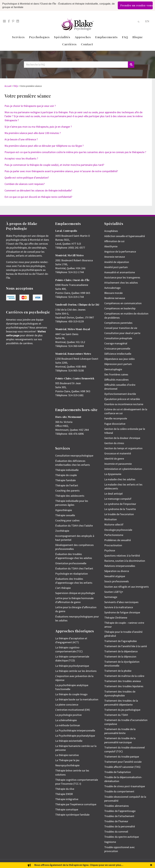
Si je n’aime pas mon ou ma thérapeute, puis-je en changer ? (38, 127)
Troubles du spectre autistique (122, 837)
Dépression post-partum (118, 364)
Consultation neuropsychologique (74, 456)
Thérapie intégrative (67, 799)
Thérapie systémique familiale (72, 815)
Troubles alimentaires (117, 806)
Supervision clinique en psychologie (75, 593)
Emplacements (106, 37)
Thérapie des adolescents (70, 496)
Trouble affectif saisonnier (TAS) (122, 767)
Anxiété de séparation (117, 262)
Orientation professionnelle (71, 563)
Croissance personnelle (117, 349)
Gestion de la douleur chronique (122, 438)
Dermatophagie (113, 369)
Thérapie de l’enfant (67, 485)
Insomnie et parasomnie (118, 464)
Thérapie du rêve (65, 789)
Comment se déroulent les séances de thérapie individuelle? (38, 190)
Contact (87, 44)
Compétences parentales (118, 323)
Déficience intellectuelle (118, 354)
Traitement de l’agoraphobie (120, 641)
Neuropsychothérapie (67, 765)
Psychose (110, 550)
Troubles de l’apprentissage (120, 811)
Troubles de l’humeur (116, 821)
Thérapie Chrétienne (116, 618)
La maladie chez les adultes (120, 479)
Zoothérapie (62, 531)
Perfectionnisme (114, 535)
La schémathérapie (66, 720)
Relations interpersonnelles (120, 566)
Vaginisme (110, 842)
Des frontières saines (116, 374)
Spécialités (62, 37)
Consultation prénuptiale (118, 338)
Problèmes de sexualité (118, 540)
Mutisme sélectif (114, 524)
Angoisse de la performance (120, 252)
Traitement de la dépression (120, 656)
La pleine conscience (67, 705)
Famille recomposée (116, 418)
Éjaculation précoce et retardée (122, 399)
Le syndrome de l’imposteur (120, 504)
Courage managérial (116, 343)
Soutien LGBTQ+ (114, 592)
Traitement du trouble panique (122, 757)
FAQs (16, 86)
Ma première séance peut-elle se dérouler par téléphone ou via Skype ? (44, 146)
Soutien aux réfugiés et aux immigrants (127, 587)
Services (18, 37)
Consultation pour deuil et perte (122, 333)
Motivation (110, 519)
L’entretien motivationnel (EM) (73, 710)
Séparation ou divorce (117, 571)
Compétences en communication (123, 303)
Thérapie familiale (65, 480)
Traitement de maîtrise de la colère (124, 676)
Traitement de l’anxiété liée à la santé (126, 646)
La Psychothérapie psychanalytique (75, 736)
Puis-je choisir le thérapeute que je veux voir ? (30, 106)
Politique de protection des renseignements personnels (128, 864)
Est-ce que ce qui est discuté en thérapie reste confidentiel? (38, 197)
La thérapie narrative (67, 755)
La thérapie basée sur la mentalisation (77, 699)
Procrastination (113, 545)
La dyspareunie (113, 474)
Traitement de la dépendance (121, 651)
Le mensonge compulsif (118, 499)
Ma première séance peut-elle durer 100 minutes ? (33, 133)
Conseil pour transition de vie (121, 328)
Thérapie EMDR (64, 794)
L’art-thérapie (63, 588)
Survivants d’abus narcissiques (121, 602)
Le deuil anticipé (113, 494)
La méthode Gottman (68, 725)
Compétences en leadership (120, 308)
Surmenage (111, 597)
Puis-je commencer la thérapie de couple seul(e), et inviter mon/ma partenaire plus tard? (54, 165)
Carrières (69, 44)
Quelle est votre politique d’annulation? (27, 178)
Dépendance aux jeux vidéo (120, 359)
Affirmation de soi (114, 241)
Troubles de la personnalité (120, 826)
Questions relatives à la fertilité (122, 556)
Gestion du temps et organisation (123, 448)
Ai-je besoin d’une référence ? (21, 139)
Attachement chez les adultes (121, 283)
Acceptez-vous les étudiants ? (21, 158)
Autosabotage (112, 288)
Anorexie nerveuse (115, 257)
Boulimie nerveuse (115, 298)
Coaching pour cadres (67, 520)
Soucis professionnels (117, 581)
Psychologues (39, 37)
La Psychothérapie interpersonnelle (75, 730)
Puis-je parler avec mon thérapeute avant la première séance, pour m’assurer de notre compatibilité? (61, 171)
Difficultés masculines (116, 380)
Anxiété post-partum (116, 267)
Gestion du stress (114, 443)
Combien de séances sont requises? (25, 184)
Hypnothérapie (64, 510)
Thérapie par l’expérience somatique (76, 804)
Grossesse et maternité (118, 453)
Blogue (138, 37)
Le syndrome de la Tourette (120, 509)
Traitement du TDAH (116, 715)
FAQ (125, 37)
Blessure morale (113, 293)
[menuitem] (147, 21)
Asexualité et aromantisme (120, 272)
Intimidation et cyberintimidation (123, 469)
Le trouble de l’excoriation (119, 514)
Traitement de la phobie (118, 671)
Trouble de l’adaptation (118, 772)
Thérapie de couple (66, 475)
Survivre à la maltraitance (119, 607)
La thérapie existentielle (69, 741)
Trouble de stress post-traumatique (125, 786)
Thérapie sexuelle (65, 515)
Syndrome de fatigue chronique (122, 612)
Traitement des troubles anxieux (123, 681)
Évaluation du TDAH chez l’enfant (74, 568)
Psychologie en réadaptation (72, 574)
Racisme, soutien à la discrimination (125, 561)
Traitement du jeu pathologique (122, 710)
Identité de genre (114, 459)
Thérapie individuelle (67, 470)
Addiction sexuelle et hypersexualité (125, 236)
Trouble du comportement (119, 791)
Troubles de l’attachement (119, 816)
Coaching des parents (67, 491)
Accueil (8, 86)
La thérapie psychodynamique (72, 666)
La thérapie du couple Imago (71, 694)
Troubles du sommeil (116, 832)
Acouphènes (111, 231)
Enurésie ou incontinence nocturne (124, 404)
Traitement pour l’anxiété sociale (123, 762)
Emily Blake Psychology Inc (22, 864)
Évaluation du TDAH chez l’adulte (74, 526)
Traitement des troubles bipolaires (124, 686)
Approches (83, 37)
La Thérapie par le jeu (67, 760)
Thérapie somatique (67, 809)
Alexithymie (111, 246)
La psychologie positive (68, 715)
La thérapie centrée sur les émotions (76, 671)
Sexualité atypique (115, 576)
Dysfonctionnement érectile (120, 394)
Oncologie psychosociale (118, 530)
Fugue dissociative (115, 424)
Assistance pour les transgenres (122, 277)
